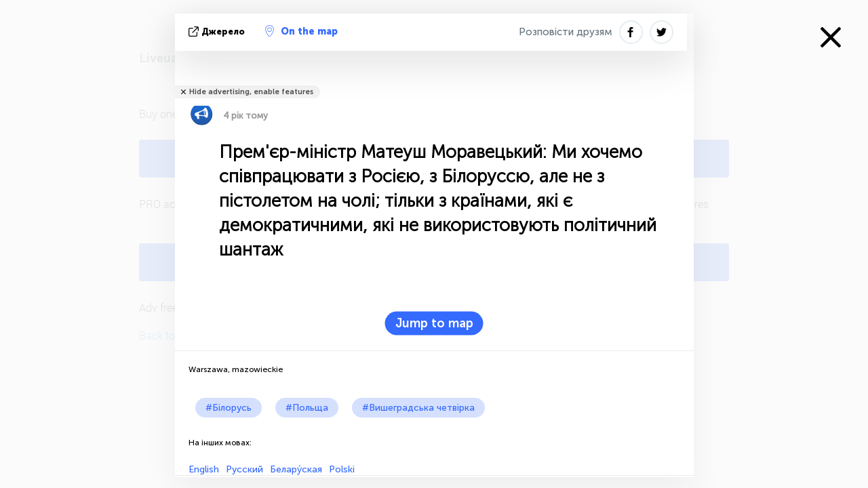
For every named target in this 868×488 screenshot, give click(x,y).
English (204, 469)
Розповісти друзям (566, 32)
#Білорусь (229, 408)
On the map (301, 31)
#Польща (307, 408)
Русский (244, 469)
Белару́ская (296, 469)
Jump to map (434, 323)
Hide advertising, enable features (251, 92)
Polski (342, 469)
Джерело (218, 32)
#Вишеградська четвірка (418, 408)
